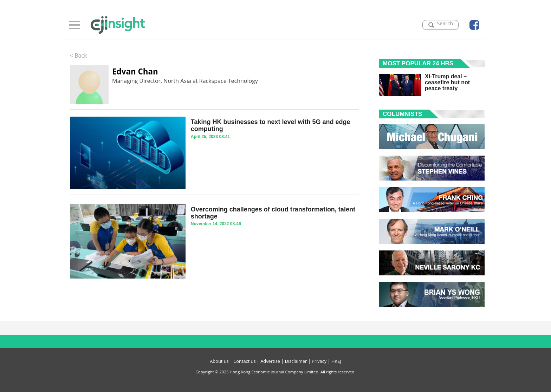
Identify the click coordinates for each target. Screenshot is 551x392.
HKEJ (336, 361)
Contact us (244, 361)
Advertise (270, 361)
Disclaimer (296, 361)
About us (219, 361)
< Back (79, 55)
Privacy (319, 361)
